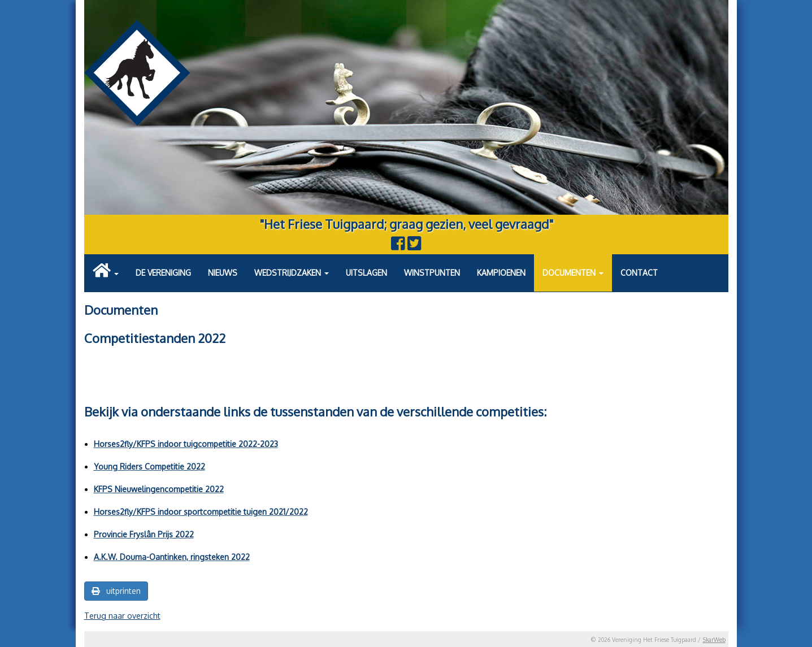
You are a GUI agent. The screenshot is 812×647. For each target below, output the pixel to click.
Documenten (573, 273)
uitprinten (116, 591)
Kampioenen (501, 273)
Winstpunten (432, 273)
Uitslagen (366, 273)
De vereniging (163, 273)
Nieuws (223, 273)
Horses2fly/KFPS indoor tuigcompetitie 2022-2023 (186, 444)
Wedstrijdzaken (292, 273)
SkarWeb (714, 640)
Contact (639, 273)
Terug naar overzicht (122, 616)
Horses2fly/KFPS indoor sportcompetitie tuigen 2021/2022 (201, 512)
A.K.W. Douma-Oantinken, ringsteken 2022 (172, 557)
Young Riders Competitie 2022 (149, 466)
